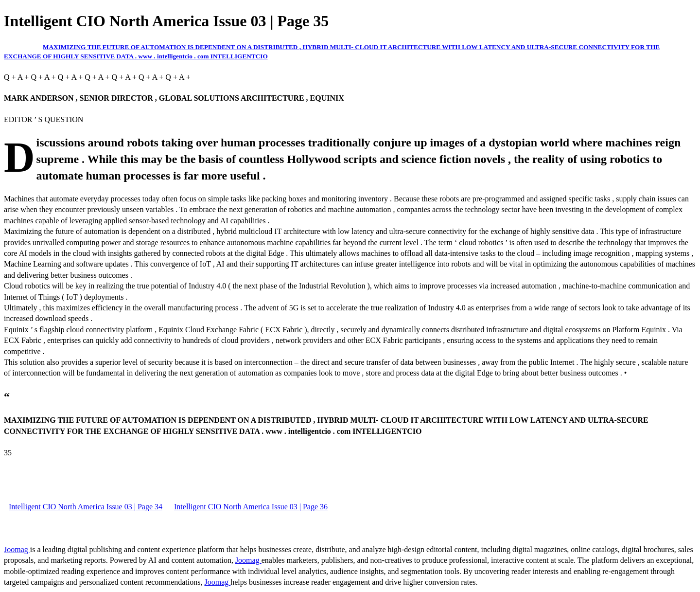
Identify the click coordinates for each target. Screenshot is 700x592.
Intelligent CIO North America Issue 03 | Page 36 (251, 507)
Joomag (17, 549)
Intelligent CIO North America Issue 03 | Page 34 (86, 507)
